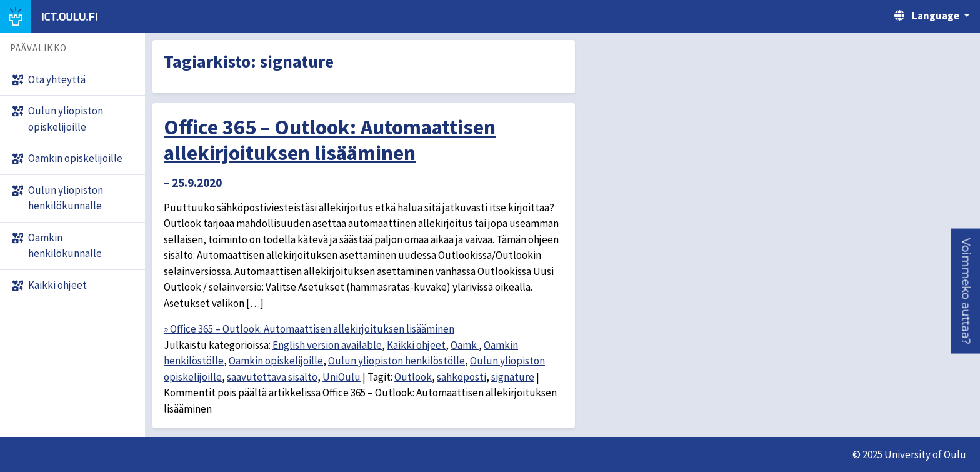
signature (513, 377)
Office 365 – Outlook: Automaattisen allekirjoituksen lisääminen (330, 140)
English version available (327, 345)
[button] (965, 291)
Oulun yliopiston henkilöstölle (397, 361)
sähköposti (462, 377)
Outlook (413, 377)
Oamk (465, 345)
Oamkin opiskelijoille (276, 361)
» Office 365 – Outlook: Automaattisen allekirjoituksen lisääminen (309, 329)
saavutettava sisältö (272, 377)
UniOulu (342, 377)
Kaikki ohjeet (416, 345)
